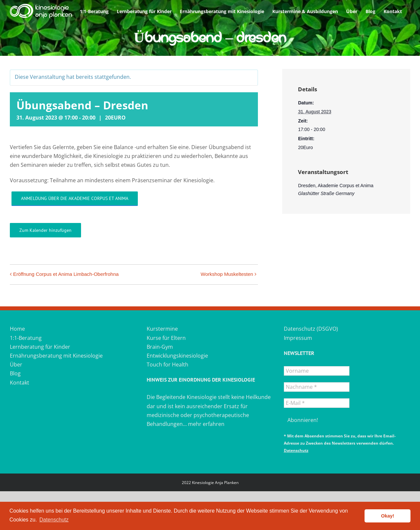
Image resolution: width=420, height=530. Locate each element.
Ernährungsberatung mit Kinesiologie (56, 356)
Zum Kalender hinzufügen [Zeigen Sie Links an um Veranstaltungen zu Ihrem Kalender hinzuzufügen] (45, 230)
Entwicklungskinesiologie (177, 356)
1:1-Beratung (26, 338)
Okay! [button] (388, 516)
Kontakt (20, 383)
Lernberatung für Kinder (40, 347)
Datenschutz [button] (54, 520)
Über (16, 364)
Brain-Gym (160, 347)
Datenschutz (296, 450)
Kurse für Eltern (166, 338)
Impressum (298, 338)
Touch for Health (168, 364)
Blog (15, 373)
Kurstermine (162, 329)
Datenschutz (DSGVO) (311, 329)
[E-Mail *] (317, 403)
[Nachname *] (317, 387)
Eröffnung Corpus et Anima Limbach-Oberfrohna (66, 274)
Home (17, 329)
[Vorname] (317, 371)
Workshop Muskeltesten (227, 274)
